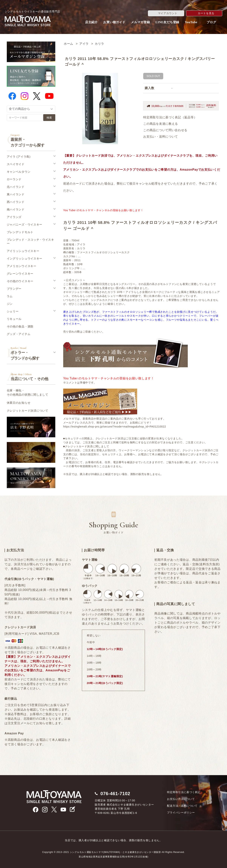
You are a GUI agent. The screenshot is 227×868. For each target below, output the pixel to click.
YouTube (191, 22)
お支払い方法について (181, 799)
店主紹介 (91, 22)
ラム (10, 296)
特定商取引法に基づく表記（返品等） (170, 117)
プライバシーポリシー (181, 813)
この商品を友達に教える (161, 124)
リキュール (14, 319)
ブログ (211, 22)
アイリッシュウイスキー (23, 251)
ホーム (68, 44)
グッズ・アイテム (19, 334)
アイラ (84, 44)
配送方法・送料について (182, 806)
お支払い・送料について (161, 137)
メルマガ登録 (140, 22)
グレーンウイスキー (20, 274)
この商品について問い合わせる (165, 130)
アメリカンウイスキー (22, 266)
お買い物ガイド (114, 22)
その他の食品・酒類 (20, 326)
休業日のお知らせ (19, 403)
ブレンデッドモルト (20, 232)
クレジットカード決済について (28, 411)
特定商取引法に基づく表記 (184, 792)
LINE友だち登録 (167, 22)
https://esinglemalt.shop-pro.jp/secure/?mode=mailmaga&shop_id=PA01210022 (115, 427)
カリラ (99, 44)
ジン (10, 304)
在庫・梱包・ (28, 393)
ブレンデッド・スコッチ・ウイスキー (30, 241)
